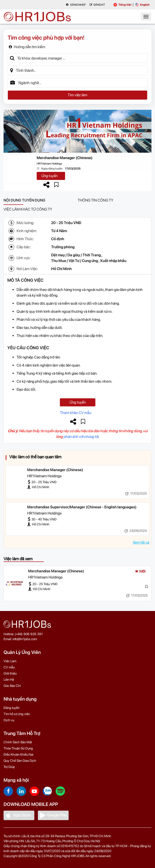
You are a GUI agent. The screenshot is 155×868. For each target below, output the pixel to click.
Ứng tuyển (49, 176)
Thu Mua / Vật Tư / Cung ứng (75, 261)
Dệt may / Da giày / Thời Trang (76, 255)
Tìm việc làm (77, 95)
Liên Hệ (9, 680)
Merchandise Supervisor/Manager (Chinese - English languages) (82, 507)
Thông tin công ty (95, 200)
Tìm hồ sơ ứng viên (17, 714)
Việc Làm (10, 661)
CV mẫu (9, 667)
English (142, 5)
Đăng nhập (76, 5)
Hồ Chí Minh (61, 269)
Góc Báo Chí (12, 686)
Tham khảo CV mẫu (75, 413)
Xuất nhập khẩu (113, 261)
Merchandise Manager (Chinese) (65, 158)
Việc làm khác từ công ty (28, 209)
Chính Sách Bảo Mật (18, 742)
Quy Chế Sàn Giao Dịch (20, 761)
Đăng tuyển (11, 708)
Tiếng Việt (122, 5)
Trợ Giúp (9, 767)
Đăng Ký (97, 5)
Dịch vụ (9, 720)
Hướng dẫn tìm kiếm (27, 47)
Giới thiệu (10, 673)
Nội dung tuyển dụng (24, 200)
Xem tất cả (141, 542)
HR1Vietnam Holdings (49, 164)
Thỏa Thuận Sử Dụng (18, 748)
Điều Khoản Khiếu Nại (18, 754)
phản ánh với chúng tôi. (81, 437)
